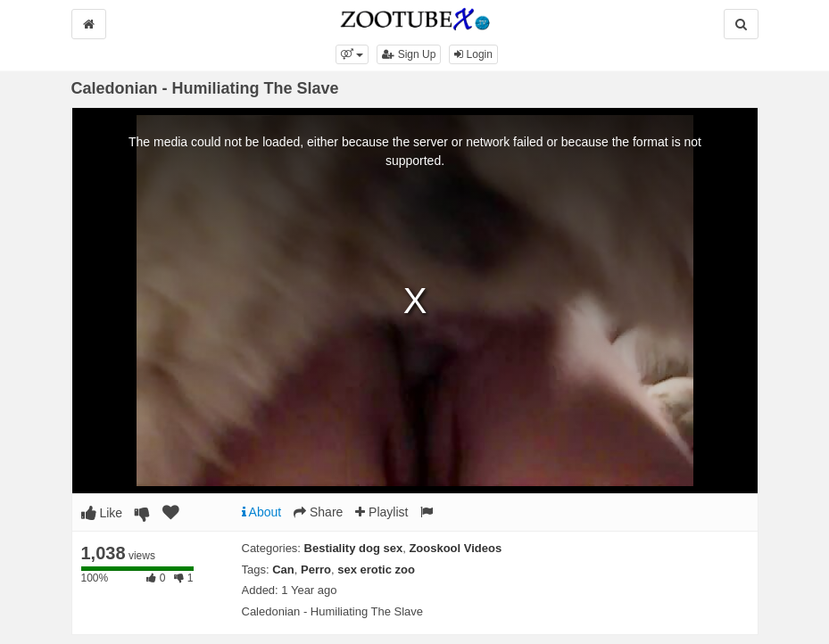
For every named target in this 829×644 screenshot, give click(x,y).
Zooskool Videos (455, 548)
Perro (316, 570)
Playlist (381, 512)
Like (102, 513)
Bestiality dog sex (354, 548)
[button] (352, 54)
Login (473, 54)
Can (283, 570)
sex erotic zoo (376, 570)
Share (318, 512)
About (262, 512)
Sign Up (409, 54)
